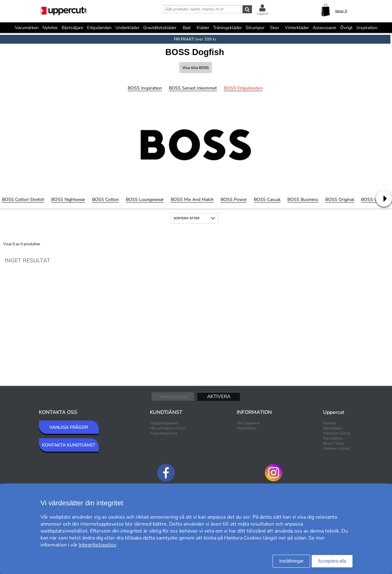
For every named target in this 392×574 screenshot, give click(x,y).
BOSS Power (234, 200)
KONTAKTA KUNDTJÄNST (69, 445)
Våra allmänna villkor (168, 428)
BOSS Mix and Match (192, 200)
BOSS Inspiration (145, 88)
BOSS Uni (371, 200)
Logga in (262, 14)
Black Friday (334, 443)
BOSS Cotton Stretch (23, 200)
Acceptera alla (332, 561)
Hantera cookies (337, 448)
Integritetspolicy (164, 433)
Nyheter (50, 28)
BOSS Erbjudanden (243, 88)
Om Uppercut (248, 423)
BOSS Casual (267, 200)
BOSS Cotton (105, 200)
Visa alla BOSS (196, 68)
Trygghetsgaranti (164, 423)
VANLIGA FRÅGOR (69, 427)
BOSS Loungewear (145, 200)
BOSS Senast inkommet (193, 88)
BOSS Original (340, 200)
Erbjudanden (99, 28)
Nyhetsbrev (246, 428)
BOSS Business (303, 200)
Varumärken (27, 28)
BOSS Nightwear (68, 200)
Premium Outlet (337, 433)
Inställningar (291, 561)
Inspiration (367, 28)
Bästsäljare (72, 28)
